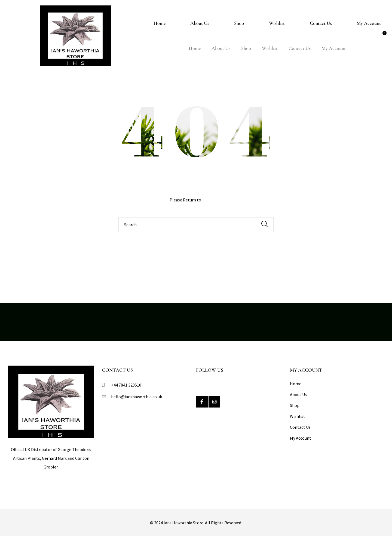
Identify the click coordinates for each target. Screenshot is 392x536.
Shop (239, 23)
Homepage (212, 200)
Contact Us (321, 23)
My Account (369, 23)
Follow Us (210, 370)
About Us (200, 23)
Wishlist (277, 23)
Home (160, 23)
